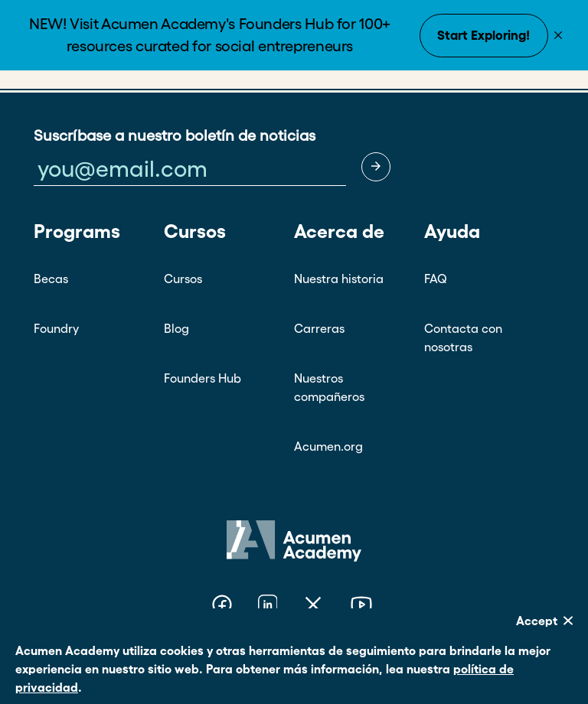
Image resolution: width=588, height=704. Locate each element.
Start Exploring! (483, 35)
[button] (376, 167)
